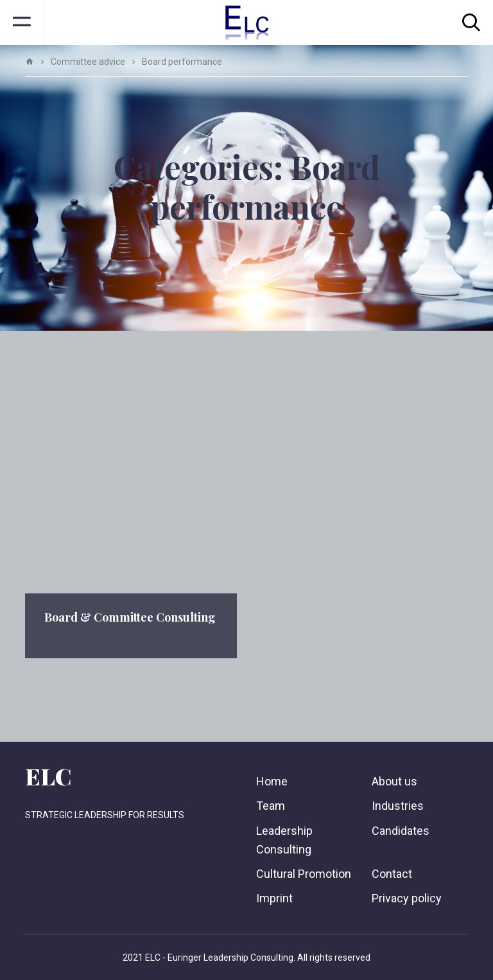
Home (272, 781)
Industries (398, 806)
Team (271, 806)
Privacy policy (407, 898)
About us (394, 781)
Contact (392, 874)
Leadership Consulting (284, 840)
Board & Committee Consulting (130, 617)
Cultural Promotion (304, 874)
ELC (48, 776)
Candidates (401, 831)
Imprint (274, 898)
